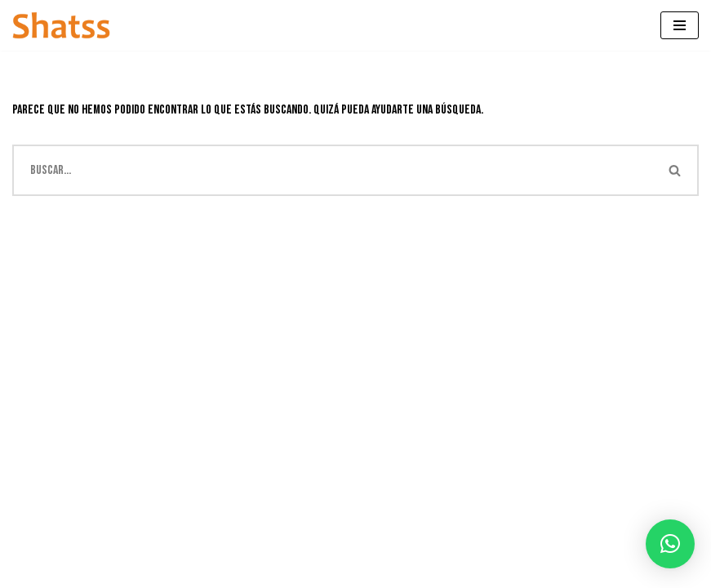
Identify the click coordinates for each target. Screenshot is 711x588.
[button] (670, 544)
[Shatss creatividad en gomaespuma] (61, 25)
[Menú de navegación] (680, 25)
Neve (23, 570)
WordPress (160, 570)
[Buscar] (332, 170)
